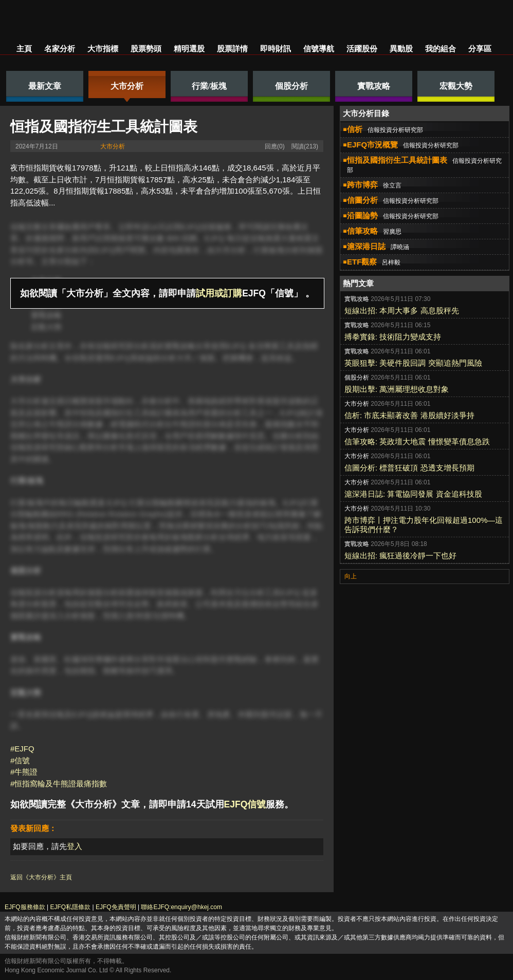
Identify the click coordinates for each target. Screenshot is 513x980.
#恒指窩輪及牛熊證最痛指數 (59, 784)
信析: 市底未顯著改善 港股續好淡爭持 (409, 415)
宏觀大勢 (46, 327)
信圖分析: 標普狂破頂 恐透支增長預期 (409, 468)
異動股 (401, 49)
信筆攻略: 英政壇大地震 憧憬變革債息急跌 (417, 441)
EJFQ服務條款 (25, 907)
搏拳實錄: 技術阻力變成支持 (393, 337)
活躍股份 (362, 49)
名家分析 (60, 49)
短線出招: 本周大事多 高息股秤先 (402, 310)
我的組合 (441, 49)
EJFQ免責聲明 (116, 907)
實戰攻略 (46, 315)
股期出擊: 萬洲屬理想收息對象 (397, 389)
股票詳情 (232, 49)
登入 (75, 846)
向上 (351, 576)
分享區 (480, 49)
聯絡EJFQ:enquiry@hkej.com (181, 907)
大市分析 (113, 146)
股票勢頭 (146, 49)
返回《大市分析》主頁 (41, 877)
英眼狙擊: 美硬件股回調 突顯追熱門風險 (413, 363)
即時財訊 (276, 49)
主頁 (24, 49)
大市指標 (103, 49)
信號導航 (319, 49)
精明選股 (189, 49)
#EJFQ (22, 749)
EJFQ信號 (245, 804)
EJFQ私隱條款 (70, 907)
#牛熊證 (24, 772)
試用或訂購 (219, 293)
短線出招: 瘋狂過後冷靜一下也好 (400, 555)
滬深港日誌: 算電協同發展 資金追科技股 (413, 494)
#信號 (20, 760)
